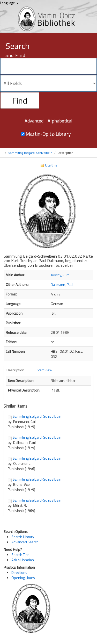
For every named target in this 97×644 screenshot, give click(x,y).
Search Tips (20, 555)
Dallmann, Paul (62, 284)
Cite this (49, 165)
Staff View (44, 370)
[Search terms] (48, 66)
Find (20, 100)
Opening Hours (23, 578)
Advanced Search (25, 542)
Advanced (34, 121)
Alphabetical (60, 121)
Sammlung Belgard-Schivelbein (30, 153)
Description (15, 370)
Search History (23, 537)
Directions (19, 572)
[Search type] (48, 83)
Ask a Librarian (23, 560)
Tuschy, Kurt (60, 275)
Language (9, 3)
